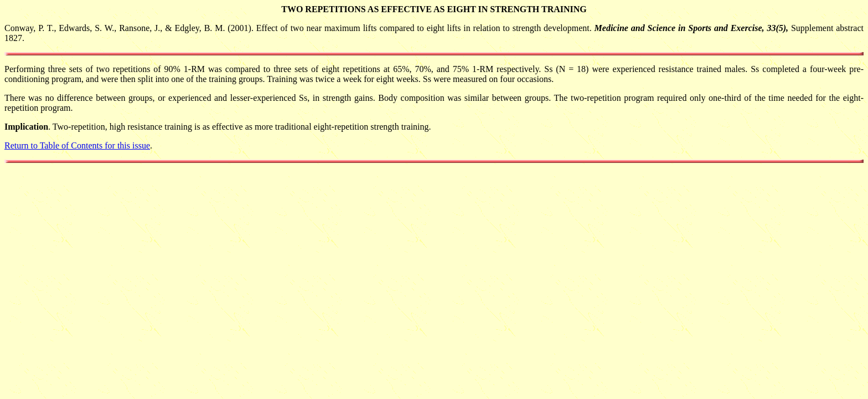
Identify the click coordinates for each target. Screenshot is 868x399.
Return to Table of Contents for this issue (77, 145)
